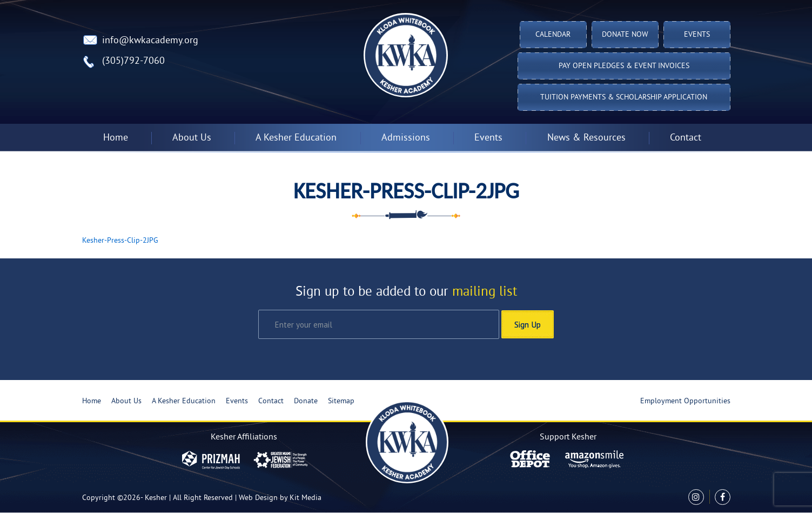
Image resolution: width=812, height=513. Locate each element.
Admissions (406, 138)
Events (697, 35)
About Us (192, 138)
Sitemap (341, 401)
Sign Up (528, 324)
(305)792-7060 (133, 61)
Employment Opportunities (685, 401)
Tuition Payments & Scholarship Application (624, 98)
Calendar (553, 35)
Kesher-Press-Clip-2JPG (120, 241)
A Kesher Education (296, 138)
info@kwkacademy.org (150, 41)
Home (116, 138)
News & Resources (586, 138)
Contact (686, 138)
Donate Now (625, 35)
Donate (306, 401)
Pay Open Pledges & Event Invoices (624, 66)
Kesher (156, 498)
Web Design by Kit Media (280, 498)
